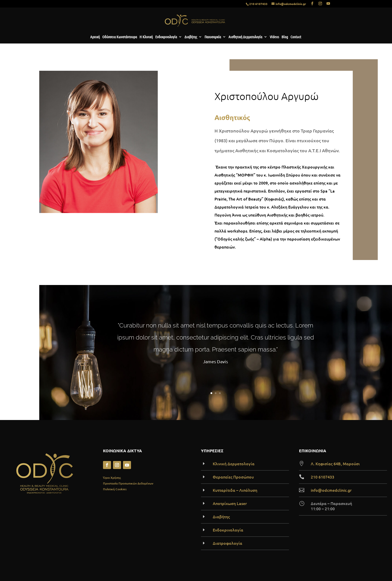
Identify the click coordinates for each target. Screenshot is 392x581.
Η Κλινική (146, 37)
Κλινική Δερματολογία (234, 463)
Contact (296, 37)
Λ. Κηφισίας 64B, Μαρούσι (335, 463)
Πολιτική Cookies (115, 489)
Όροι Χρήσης (112, 478)
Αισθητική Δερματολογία (245, 37)
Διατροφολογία (227, 543)
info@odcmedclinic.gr (331, 490)
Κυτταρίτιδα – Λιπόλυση (235, 490)
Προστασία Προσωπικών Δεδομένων (128, 483)
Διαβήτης (191, 37)
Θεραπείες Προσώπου (233, 477)
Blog (285, 37)
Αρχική (95, 37)
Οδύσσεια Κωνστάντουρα (120, 37)
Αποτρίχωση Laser (230, 503)
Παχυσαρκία (213, 37)
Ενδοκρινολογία (166, 37)
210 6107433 (258, 4)
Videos (274, 37)
